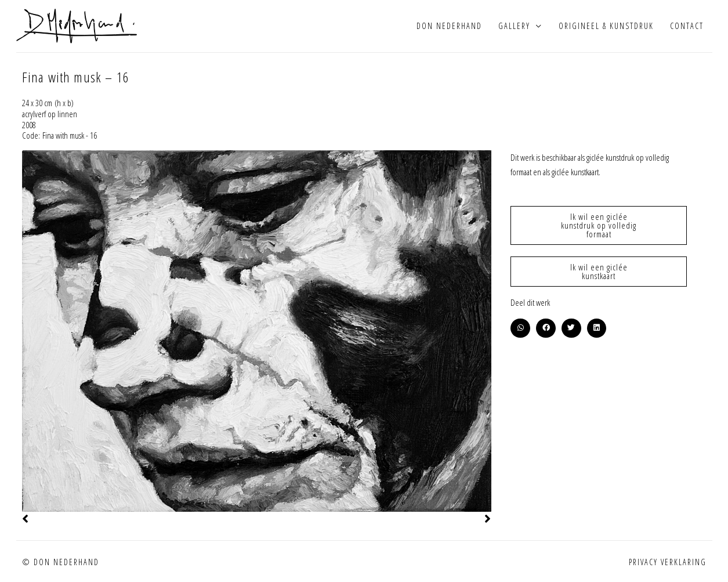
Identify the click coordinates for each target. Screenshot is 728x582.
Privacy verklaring (668, 562)
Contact (687, 26)
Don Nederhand (449, 26)
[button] (520, 328)
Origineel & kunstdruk (606, 26)
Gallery (514, 26)
